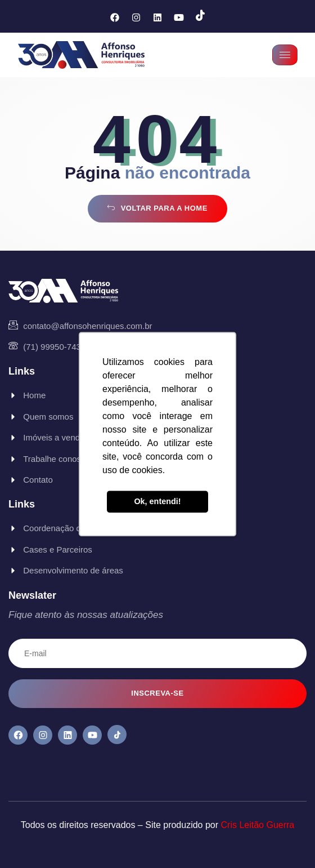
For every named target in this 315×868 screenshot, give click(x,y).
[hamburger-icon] (285, 55)
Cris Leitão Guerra (258, 825)
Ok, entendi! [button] (157, 502)
